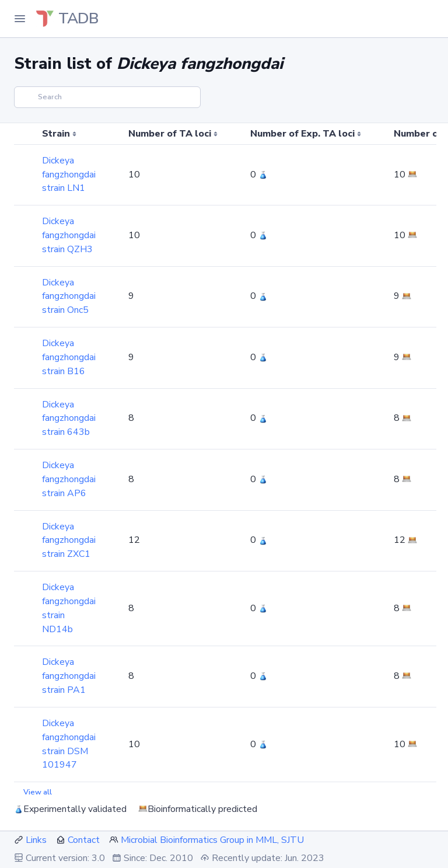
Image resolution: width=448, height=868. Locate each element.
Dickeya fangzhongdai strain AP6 (69, 479)
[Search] (107, 97)
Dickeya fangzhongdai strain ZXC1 (69, 541)
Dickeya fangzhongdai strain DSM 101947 (69, 744)
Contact (84, 840)
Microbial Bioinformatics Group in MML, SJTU (212, 840)
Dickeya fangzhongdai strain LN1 (69, 175)
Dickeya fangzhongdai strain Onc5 (69, 297)
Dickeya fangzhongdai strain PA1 (69, 676)
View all (38, 792)
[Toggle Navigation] (20, 19)
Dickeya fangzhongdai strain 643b (69, 419)
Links (36, 840)
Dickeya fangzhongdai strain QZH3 (69, 235)
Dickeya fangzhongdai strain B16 (69, 357)
